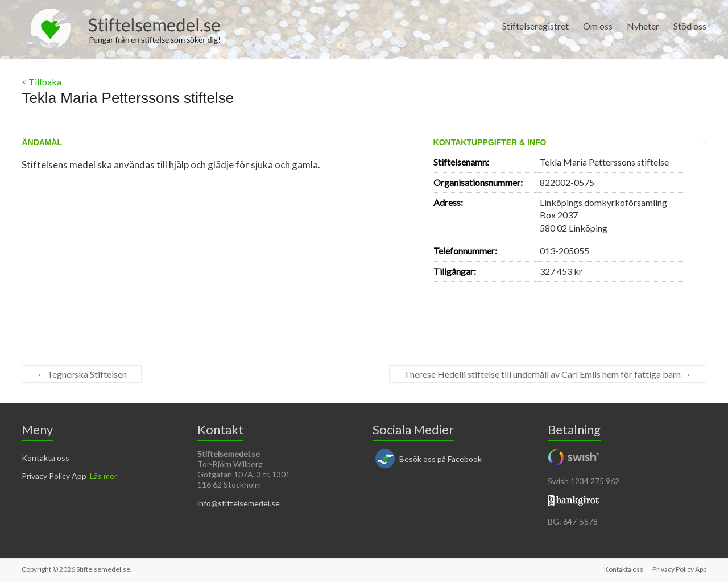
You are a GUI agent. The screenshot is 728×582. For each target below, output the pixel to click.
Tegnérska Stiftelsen (82, 374)
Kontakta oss (45, 458)
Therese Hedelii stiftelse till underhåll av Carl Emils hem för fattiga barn (548, 374)
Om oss (598, 26)
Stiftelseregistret (535, 26)
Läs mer (104, 476)
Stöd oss (690, 26)
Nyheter (643, 26)
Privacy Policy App (54, 476)
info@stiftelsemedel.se (239, 503)
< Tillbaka (42, 82)
